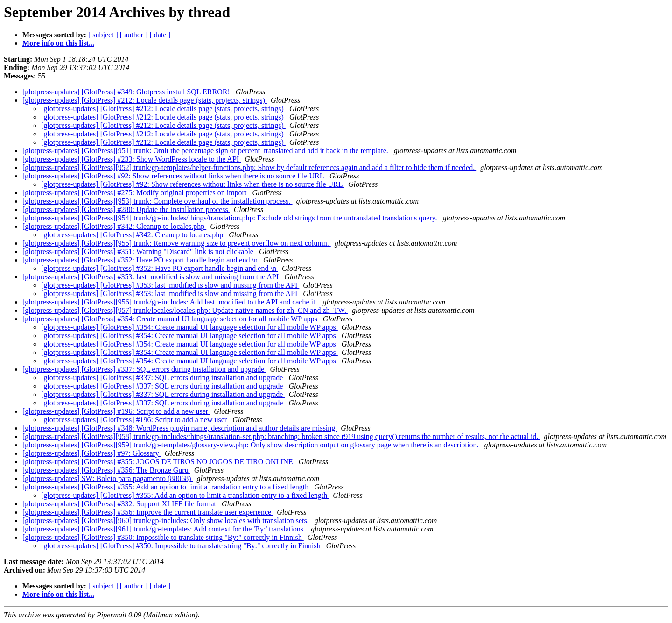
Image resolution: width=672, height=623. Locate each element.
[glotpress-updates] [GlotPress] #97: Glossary (92, 453)
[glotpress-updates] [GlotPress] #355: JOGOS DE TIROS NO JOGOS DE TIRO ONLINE (159, 462)
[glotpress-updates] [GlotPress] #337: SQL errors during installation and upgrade (144, 369)
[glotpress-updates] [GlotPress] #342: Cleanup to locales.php (114, 226)
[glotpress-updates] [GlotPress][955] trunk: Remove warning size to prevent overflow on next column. (177, 243)
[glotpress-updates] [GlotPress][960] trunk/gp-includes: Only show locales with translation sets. (167, 520)
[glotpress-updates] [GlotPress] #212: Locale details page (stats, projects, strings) (145, 100)
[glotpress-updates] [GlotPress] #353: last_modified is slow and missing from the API (151, 277)
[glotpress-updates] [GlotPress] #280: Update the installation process (126, 209)
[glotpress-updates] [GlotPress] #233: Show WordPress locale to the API (132, 159)
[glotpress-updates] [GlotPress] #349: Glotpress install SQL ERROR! (127, 92)
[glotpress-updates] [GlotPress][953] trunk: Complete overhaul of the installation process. (157, 201)
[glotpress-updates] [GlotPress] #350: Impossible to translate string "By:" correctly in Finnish (163, 537)
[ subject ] (103, 35)
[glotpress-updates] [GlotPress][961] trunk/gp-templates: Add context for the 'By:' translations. (165, 529)
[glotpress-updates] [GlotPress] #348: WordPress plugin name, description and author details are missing (180, 428)
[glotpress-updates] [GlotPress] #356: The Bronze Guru (106, 470)
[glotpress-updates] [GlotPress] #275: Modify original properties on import (135, 193)
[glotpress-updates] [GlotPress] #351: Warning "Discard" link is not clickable (139, 251)
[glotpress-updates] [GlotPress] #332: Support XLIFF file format (120, 504)
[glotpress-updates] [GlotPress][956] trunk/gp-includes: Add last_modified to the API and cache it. (171, 302)
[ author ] (134, 35)
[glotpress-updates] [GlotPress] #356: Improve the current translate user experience (148, 512)
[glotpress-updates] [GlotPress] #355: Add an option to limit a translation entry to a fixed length (166, 487)
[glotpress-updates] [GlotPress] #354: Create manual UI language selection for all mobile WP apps (171, 319)
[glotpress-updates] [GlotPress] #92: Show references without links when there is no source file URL (174, 176)
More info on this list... (58, 43)
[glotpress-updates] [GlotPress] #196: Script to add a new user (116, 411)
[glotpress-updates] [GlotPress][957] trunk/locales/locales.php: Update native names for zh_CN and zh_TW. (185, 310)
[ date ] (160, 35)
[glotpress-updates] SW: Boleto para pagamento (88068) (108, 478)
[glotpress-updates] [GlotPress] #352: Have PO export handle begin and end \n (141, 260)
